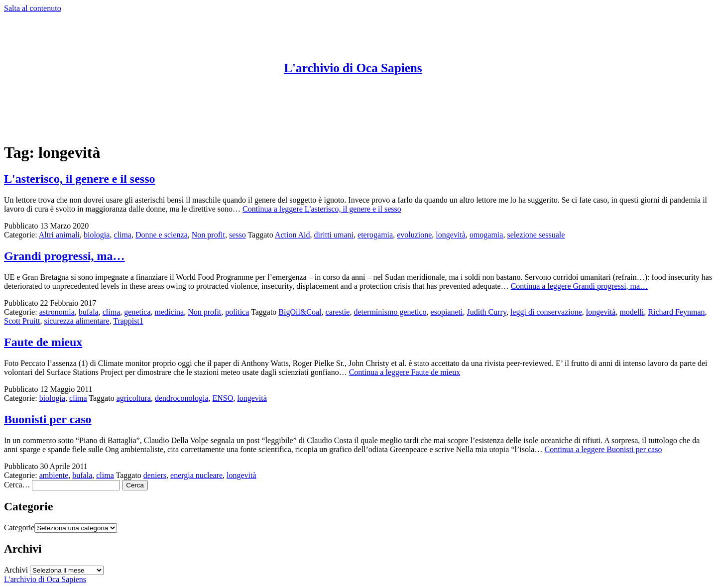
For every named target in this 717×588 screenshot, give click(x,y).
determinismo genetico (390, 312)
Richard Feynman (676, 312)
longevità (451, 235)
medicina (170, 312)
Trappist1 (128, 321)
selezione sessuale (536, 235)
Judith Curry (486, 312)
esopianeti (447, 312)
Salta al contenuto (33, 8)
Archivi (16, 570)
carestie (338, 312)
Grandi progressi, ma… (64, 256)
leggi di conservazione (546, 312)
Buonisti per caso (48, 419)
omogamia (486, 235)
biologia (97, 235)
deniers (155, 475)
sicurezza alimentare (76, 321)
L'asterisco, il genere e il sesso (80, 179)
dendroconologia (182, 398)
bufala (89, 312)
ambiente (54, 475)
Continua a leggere (322, 209)
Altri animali (59, 235)
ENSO (223, 398)
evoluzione (414, 235)
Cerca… (17, 485)
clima (122, 235)
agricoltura (134, 398)
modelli (632, 312)
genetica (137, 312)
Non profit (208, 235)
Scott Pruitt (22, 321)
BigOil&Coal (300, 312)
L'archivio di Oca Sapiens (353, 68)
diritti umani (334, 235)
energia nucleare (196, 475)
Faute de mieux (43, 342)
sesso (238, 235)
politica (237, 312)
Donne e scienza (162, 235)
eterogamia (375, 235)
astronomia (57, 312)
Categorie (19, 528)
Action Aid (293, 235)
